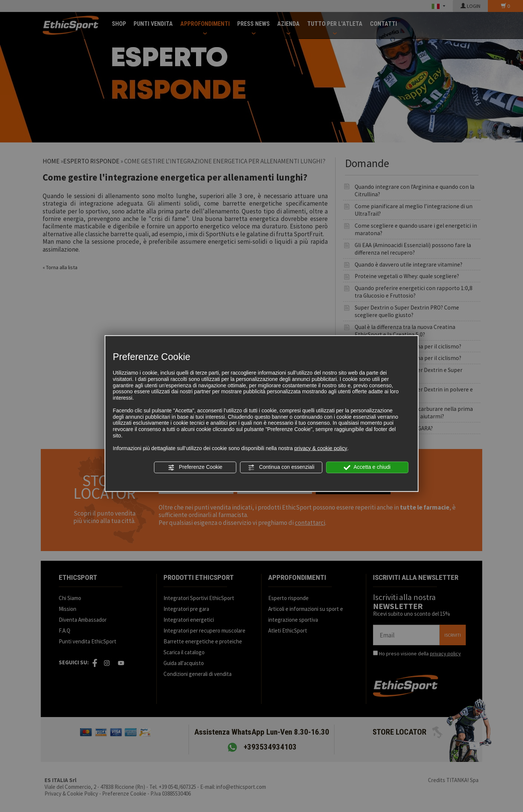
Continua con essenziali (281, 467)
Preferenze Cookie (195, 467)
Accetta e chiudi (367, 467)
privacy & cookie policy (321, 448)
